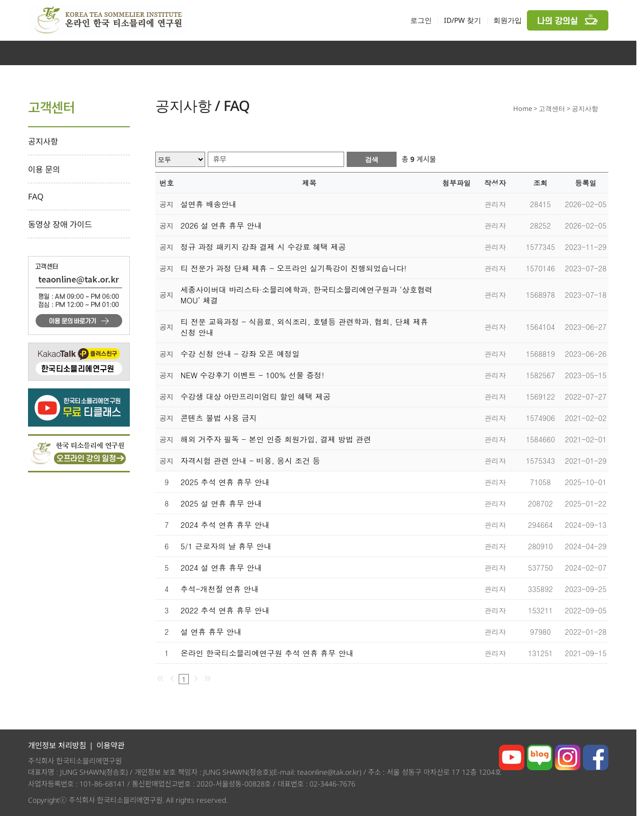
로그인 (421, 20)
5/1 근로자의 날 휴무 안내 (226, 546)
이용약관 (110, 745)
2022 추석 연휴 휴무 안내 (225, 610)
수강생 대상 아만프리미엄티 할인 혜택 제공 (256, 396)
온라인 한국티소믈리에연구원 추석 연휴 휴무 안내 (267, 653)
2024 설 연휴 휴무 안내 (221, 567)
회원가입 (508, 20)
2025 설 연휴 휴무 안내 (221, 503)
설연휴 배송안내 (209, 204)
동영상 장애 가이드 (60, 224)
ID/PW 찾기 (463, 20)
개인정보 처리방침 (57, 745)
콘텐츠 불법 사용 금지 (219, 418)
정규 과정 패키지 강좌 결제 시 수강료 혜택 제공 (263, 247)
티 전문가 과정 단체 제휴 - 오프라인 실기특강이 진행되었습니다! (294, 268)
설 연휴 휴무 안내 (211, 631)
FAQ (36, 196)
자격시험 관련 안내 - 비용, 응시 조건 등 (251, 460)
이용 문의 (44, 170)
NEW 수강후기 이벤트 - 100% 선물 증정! (253, 375)
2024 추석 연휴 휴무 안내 (225, 525)
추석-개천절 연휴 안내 (220, 589)
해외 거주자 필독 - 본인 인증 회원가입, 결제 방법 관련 (276, 439)
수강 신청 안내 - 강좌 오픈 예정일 (240, 354)
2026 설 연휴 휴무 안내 (221, 225)
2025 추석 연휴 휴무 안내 (225, 482)
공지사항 (43, 142)
